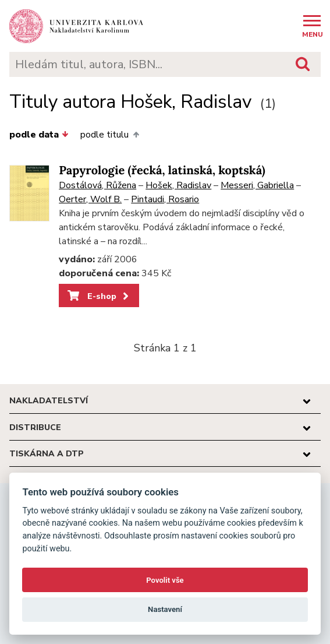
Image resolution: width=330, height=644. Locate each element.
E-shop (99, 296)
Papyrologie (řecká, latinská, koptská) (162, 170)
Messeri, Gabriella (257, 185)
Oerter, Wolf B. (90, 199)
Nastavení (165, 609)
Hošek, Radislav (178, 185)
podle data (39, 135)
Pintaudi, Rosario (165, 199)
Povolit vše (165, 580)
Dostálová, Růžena (97, 185)
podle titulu (109, 135)
